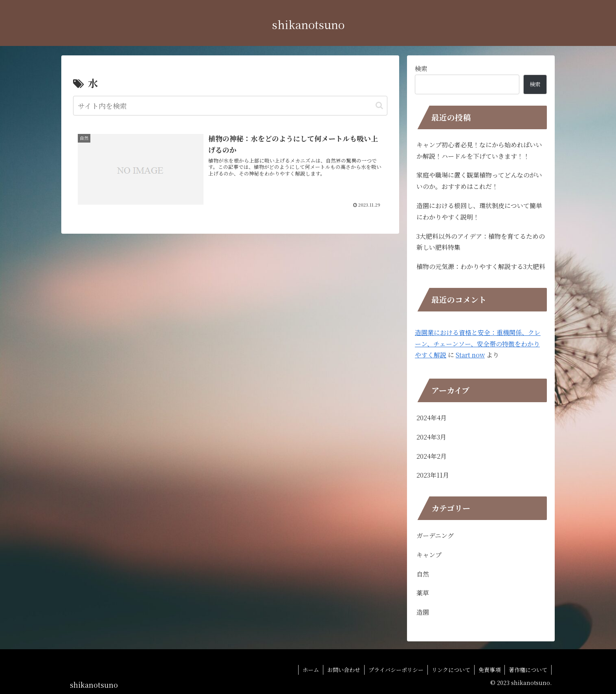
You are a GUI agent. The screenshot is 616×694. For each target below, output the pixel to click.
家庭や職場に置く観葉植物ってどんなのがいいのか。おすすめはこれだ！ (479, 181)
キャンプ (429, 555)
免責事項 (489, 670)
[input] (230, 106)
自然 (423, 574)
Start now (470, 355)
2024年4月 (432, 418)
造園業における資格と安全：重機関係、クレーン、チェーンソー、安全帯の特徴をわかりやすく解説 (478, 344)
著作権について (528, 670)
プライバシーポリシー (396, 670)
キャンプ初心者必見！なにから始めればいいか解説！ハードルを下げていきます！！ (479, 150)
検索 (421, 69)
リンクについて (451, 670)
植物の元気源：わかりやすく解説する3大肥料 (481, 266)
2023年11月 (433, 475)
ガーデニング (435, 536)
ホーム (311, 670)
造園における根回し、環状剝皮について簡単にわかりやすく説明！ (479, 211)
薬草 (423, 593)
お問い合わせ (344, 670)
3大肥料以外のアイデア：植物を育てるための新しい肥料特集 (481, 242)
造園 (423, 612)
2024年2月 (432, 456)
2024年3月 (431, 437)
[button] (379, 105)
